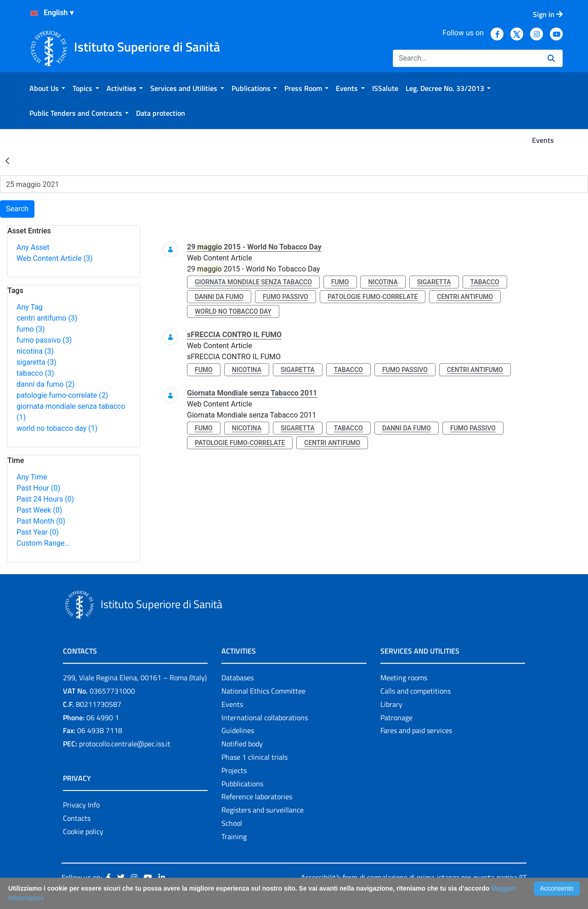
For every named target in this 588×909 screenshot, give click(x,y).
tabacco (35, 373)
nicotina (35, 351)
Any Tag (30, 307)
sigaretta (37, 362)
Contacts (77, 818)
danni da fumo (46, 384)
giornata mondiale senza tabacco (253, 282)
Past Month (41, 521)
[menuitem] (47, 88)
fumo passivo (44, 340)
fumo (31, 329)
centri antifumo (47, 318)
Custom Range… (43, 543)
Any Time (32, 477)
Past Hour (38, 488)
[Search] (466, 58)
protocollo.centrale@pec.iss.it (125, 744)
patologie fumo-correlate (62, 395)
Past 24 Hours (45, 499)
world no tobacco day (57, 428)
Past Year (38, 532)
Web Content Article (55, 258)
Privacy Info (81, 805)
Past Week (39, 510)
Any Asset (33, 247)
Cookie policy (83, 831)
